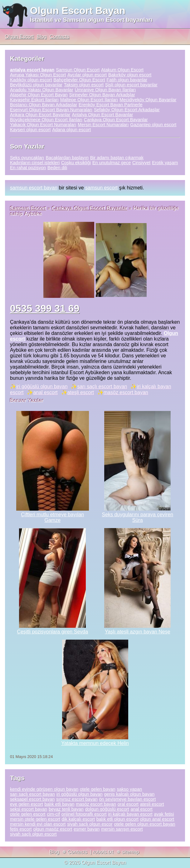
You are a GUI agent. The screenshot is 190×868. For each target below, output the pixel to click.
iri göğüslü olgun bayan (42, 386)
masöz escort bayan (126, 392)
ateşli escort (81, 392)
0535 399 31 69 (45, 308)
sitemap (130, 852)
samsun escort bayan (34, 188)
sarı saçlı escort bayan (102, 386)
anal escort (45, 392)
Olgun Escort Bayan (78, 11)
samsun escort (101, 188)
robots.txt (103, 852)
